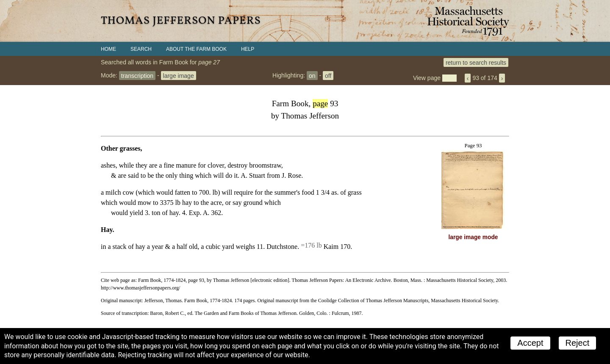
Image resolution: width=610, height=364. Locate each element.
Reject (578, 343)
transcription (137, 75)
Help (248, 49)
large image (179, 75)
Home (108, 49)
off (328, 75)
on (312, 75)
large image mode (473, 237)
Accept (530, 343)
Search (141, 49)
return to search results (476, 62)
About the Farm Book (196, 49)
